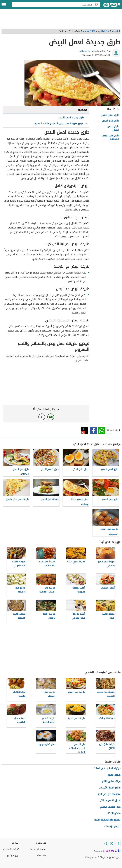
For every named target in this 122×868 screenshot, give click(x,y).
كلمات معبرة (114, 775)
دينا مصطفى (85, 51)
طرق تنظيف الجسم (110, 807)
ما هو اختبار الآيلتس (110, 788)
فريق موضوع (13, 855)
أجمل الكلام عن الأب (110, 800)
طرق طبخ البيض (111, 121)
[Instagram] (105, 843)
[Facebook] (118, 843)
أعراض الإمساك (112, 826)
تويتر (85, 430)
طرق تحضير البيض (113, 128)
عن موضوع (41, 843)
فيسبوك (93, 430)
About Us (41, 855)
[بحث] (96, 5)
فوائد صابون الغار (111, 781)
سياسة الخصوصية (38, 849)
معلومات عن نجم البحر (109, 794)
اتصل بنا (15, 843)
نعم (51, 417)
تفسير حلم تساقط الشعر (107, 820)
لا (42, 417)
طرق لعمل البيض (110, 115)
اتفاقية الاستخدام (11, 849)
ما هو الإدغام (113, 813)
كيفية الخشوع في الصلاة (107, 768)
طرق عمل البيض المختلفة (110, 137)
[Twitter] (112, 843)
